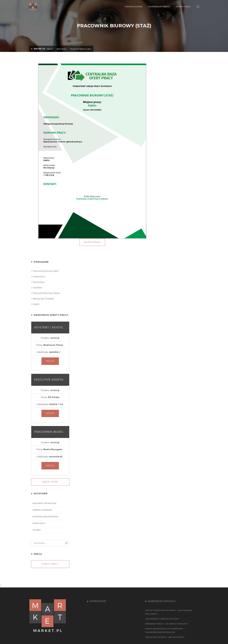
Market (50, 49)
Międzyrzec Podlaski (43, 299)
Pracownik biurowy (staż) (46, 271)
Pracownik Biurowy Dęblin (46, 293)
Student (37, 530)
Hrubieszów (39, 277)
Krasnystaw (39, 282)
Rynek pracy (39, 523)
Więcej (50, 361)
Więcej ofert (50, 482)
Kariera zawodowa (42, 510)
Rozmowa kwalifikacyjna (45, 517)
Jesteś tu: (40, 49)
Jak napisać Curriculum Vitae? (162, 619)
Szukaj (66, 543)
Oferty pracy (62, 49)
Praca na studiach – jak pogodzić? (165, 637)
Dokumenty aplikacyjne (44, 503)
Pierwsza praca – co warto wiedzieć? (167, 624)
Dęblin (36, 304)
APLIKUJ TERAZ (92, 242)
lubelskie (37, 288)
